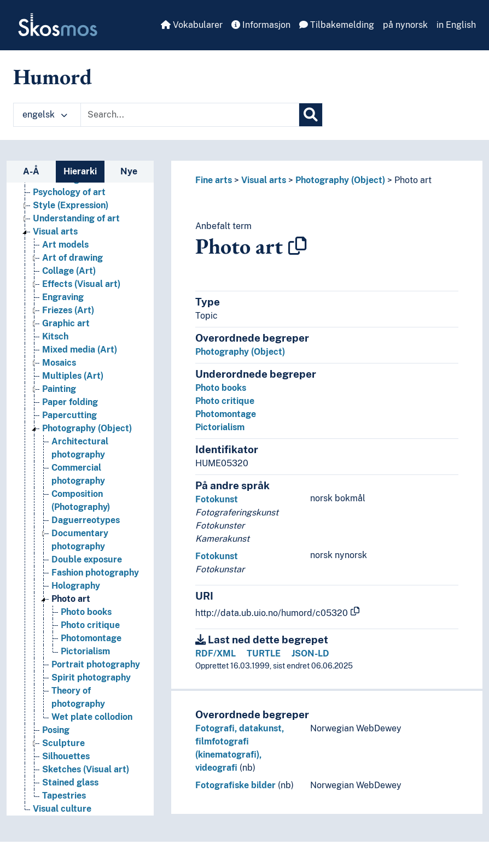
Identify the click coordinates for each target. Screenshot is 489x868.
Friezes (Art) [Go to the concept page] (68, 310)
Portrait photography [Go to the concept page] (96, 664)
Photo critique (225, 401)
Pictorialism (220, 427)
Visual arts (264, 180)
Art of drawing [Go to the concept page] (72, 258)
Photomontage (226, 414)
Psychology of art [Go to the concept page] (69, 192)
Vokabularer (192, 25)
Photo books (221, 388)
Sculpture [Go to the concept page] (63, 743)
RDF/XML (216, 653)
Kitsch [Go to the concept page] (55, 336)
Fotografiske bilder (235, 785)
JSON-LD (310, 653)
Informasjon (261, 25)
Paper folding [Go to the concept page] (70, 402)
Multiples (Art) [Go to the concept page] (73, 376)
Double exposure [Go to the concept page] (87, 559)
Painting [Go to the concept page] (59, 389)
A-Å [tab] (31, 171)
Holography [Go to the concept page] (76, 586)
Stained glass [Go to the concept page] (70, 782)
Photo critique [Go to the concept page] (90, 625)
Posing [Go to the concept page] (56, 730)
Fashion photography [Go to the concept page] (95, 573)
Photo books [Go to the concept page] (86, 612)
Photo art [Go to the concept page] (71, 599)
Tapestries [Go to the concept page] (64, 796)
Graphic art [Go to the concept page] (66, 323)
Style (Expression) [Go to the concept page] (71, 205)
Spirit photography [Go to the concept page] (91, 678)
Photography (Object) (340, 180)
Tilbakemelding (337, 25)
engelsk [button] (45, 115)
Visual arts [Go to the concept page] (55, 231)
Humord (53, 77)
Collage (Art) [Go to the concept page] (69, 271)
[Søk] (311, 115)
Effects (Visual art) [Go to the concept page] (81, 284)
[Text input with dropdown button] (190, 115)
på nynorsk (405, 25)
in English (456, 25)
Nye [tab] (129, 171)
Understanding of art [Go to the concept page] (76, 218)
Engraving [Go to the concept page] (63, 297)
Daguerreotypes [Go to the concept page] (86, 520)
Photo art (413, 180)
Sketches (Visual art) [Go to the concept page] (86, 769)
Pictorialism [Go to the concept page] (85, 651)
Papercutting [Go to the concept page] (69, 415)
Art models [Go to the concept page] (65, 245)
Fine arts (214, 180)
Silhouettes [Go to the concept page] (66, 756)
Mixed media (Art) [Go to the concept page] (80, 350)
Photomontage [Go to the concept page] (91, 638)
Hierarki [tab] (80, 171)
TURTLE (264, 653)
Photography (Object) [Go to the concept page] (87, 428)
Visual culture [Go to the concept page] (62, 809)
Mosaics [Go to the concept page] (59, 363)
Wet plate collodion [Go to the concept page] (92, 717)
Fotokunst (217, 499)
